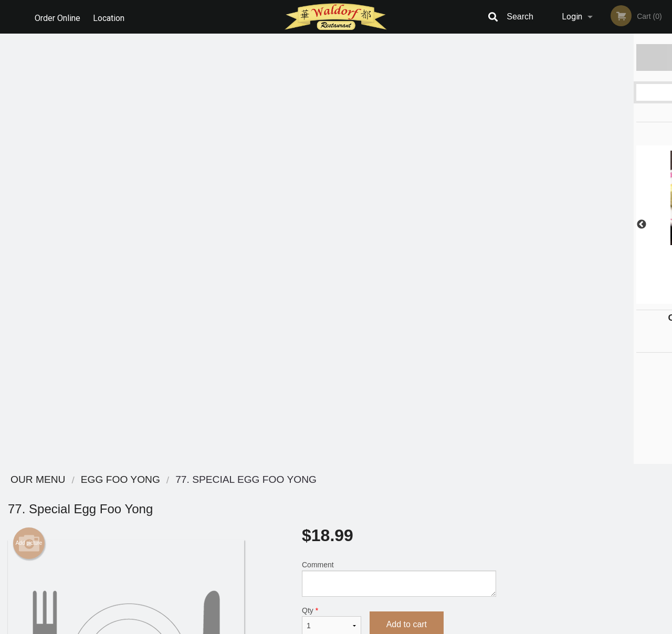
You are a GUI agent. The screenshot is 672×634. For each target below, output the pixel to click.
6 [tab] (627, 299)
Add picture (29, 113)
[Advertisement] (252, 380)
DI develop (352, 598)
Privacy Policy (408, 519)
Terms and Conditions (420, 507)
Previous (512, 225)
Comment (399, 148)
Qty (332, 191)
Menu (309, 494)
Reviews (400, 494)
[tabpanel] (588, 218)
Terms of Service (354, 627)
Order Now (588, 57)
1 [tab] (549, 299)
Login (572, 17)
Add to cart (407, 194)
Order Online (57, 17)
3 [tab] (580, 299)
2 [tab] (564, 299)
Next (664, 225)
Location (111, 17)
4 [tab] (596, 299)
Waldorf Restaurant (132, 480)
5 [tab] (612, 299)
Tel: (502, 519)
